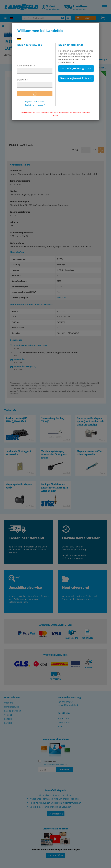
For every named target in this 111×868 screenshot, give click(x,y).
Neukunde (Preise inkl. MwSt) (76, 78)
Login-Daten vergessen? (35, 105)
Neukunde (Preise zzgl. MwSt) (76, 68)
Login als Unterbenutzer (35, 102)
